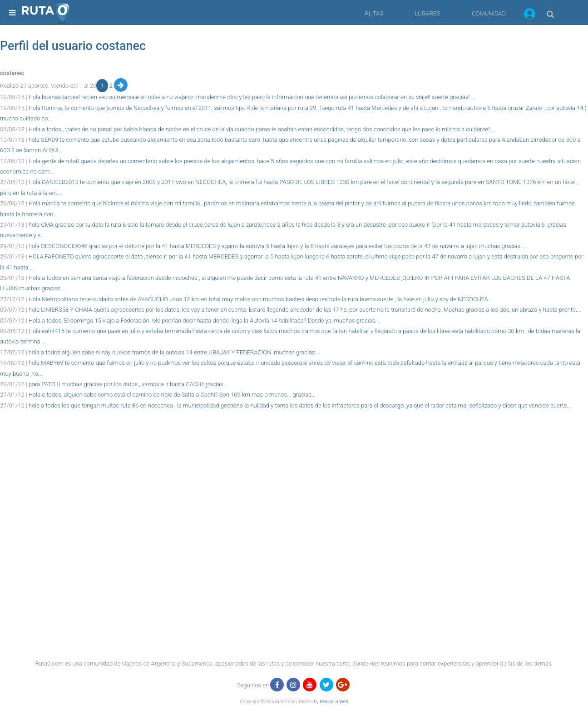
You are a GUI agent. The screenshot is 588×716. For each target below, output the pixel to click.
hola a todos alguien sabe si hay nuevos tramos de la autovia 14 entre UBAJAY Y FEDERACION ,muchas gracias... (174, 352)
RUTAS (374, 13)
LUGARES (427, 13)
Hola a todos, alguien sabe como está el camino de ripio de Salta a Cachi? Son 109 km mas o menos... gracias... (172, 395)
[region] (294, 431)
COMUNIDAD (489, 13)
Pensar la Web (334, 702)
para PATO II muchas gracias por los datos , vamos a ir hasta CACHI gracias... (128, 384)
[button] (530, 15)
